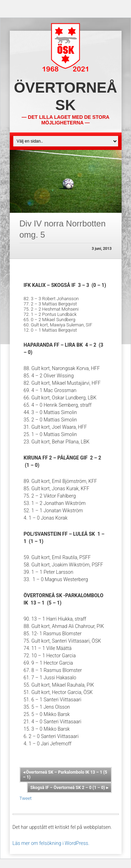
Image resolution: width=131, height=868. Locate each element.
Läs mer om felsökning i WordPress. (51, 843)
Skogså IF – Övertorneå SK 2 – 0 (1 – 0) (69, 788)
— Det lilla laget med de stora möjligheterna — (65, 120)
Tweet (26, 798)
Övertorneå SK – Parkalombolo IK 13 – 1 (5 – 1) (65, 775)
